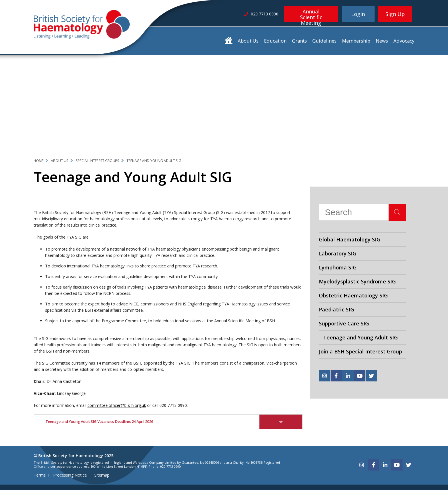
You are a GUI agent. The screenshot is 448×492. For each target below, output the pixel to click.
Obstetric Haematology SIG (353, 297)
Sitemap (102, 477)
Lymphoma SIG (338, 269)
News (382, 42)
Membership (356, 42)
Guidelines (324, 42)
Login (358, 14)
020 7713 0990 (173, 407)
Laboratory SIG (338, 255)
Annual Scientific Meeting (311, 15)
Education (275, 42)
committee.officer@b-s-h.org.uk (117, 407)
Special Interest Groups (97, 162)
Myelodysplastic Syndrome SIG (357, 283)
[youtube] (360, 377)
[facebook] (336, 377)
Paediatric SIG (336, 311)
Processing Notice (70, 477)
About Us (248, 42)
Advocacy (404, 42)
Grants (299, 42)
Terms (40, 477)
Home (39, 162)
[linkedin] (348, 377)
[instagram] (325, 377)
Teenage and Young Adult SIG (154, 162)
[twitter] (371, 377)
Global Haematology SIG (350, 241)
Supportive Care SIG (344, 325)
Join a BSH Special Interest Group (360, 353)
